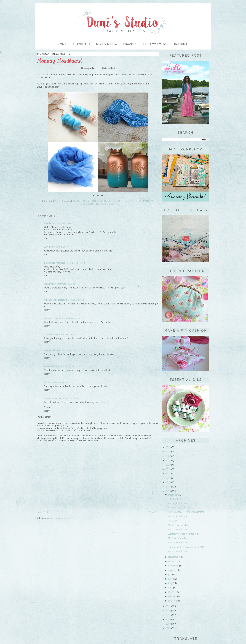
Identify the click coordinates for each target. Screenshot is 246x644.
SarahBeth (49, 334)
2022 (168, 456)
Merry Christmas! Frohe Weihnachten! (186, 512)
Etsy (139, 201)
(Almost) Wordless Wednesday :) (183, 534)
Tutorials (81, 44)
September (173, 566)
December (173, 495)
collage (97, 201)
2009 (168, 624)
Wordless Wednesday (178, 525)
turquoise (107, 204)
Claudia (48, 223)
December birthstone (119, 201)
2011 (168, 615)
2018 (168, 474)
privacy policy (155, 44)
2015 (168, 487)
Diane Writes (50, 284)
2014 (168, 491)
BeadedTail (49, 350)
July (170, 574)
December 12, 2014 (69, 398)
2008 (168, 628)
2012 (168, 611)
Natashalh (49, 366)
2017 (168, 478)
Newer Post (42, 512)
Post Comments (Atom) (61, 518)
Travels (130, 44)
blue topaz (82, 201)
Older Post (154, 512)
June (170, 579)
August (172, 570)
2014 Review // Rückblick (180, 508)
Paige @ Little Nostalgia (56, 300)
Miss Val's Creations (54, 318)
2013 (168, 606)
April (170, 588)
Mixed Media (107, 44)
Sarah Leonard (51, 398)
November (173, 557)
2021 (168, 460)
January (172, 601)
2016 (168, 482)
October (172, 561)
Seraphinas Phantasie (55, 263)
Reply (47, 238)
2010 (168, 619)
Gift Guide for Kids (177, 538)
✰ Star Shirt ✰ (175, 499)
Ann (46, 247)
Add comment (44, 417)
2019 (168, 469)
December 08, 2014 (62, 223)
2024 (168, 452)
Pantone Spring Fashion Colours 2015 (186, 547)
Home (62, 44)
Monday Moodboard (178, 503)
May (170, 583)
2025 (168, 447)
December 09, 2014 (57, 382)
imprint (181, 44)
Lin (46, 382)
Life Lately (173, 521)
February (172, 596)
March (171, 592)
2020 (168, 465)
